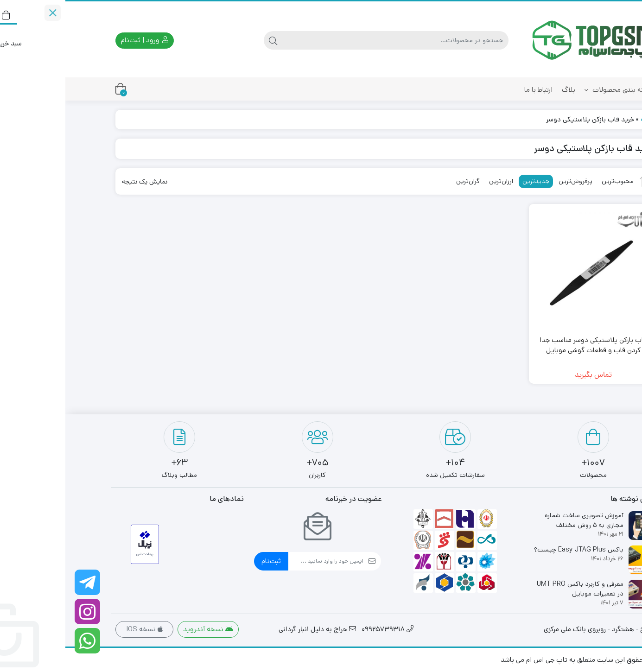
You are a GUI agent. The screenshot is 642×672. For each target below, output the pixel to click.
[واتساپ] (22, 641)
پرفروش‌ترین (510, 181)
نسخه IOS (79, 629)
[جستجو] (330, 40)
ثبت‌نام (206, 561)
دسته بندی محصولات (553, 90)
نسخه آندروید (143, 629)
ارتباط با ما (473, 90)
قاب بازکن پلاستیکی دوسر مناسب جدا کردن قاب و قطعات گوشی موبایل (528, 345)
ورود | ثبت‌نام (79, 40)
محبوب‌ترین (552, 181)
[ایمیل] (261, 561)
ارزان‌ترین (436, 181)
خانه (582, 119)
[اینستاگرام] (22, 612)
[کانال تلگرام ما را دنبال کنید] (22, 582)
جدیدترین (470, 181)
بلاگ (503, 90)
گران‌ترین (403, 181)
